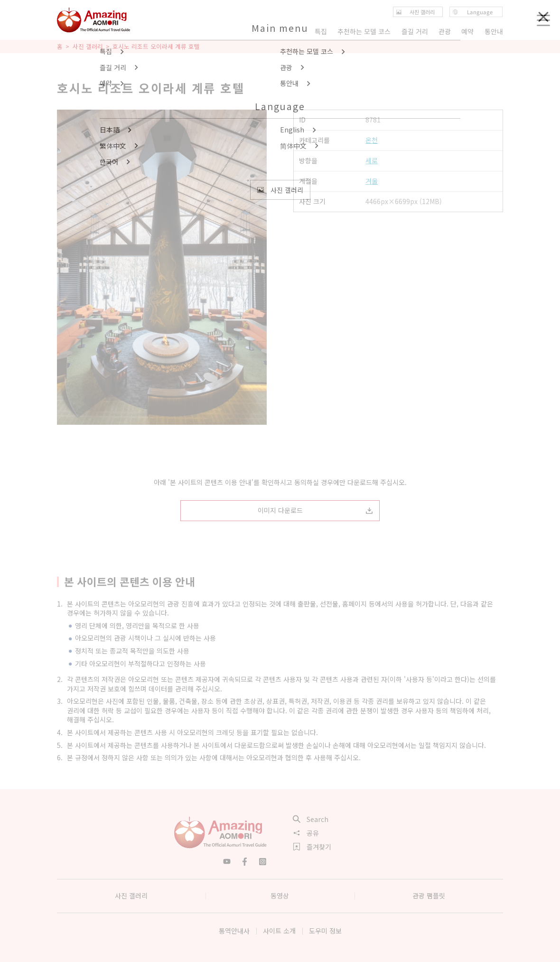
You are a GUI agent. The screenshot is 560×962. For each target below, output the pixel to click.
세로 (372, 161)
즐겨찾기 (312, 847)
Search (311, 819)
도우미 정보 (325, 931)
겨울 (372, 181)
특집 (321, 31)
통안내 (494, 31)
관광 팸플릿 (429, 896)
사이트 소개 (279, 931)
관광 (445, 31)
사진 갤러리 (88, 47)
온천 (372, 140)
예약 (468, 31)
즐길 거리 (415, 31)
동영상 (280, 896)
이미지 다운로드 (315, 510)
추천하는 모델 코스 (364, 31)
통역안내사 (234, 931)
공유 (306, 833)
